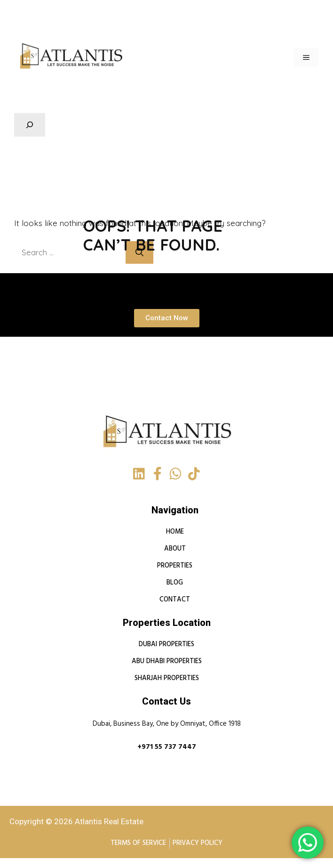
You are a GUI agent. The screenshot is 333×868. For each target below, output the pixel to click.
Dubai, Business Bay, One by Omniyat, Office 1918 (167, 724)
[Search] (145, 252)
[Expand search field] (30, 125)
